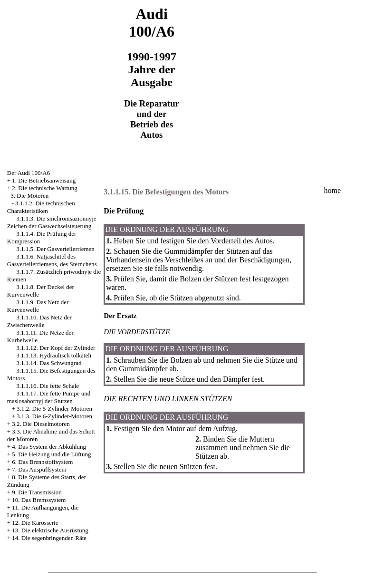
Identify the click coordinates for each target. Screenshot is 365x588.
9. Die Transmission (37, 492)
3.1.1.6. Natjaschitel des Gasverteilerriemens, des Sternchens (52, 260)
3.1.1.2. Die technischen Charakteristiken (41, 207)
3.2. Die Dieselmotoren (41, 424)
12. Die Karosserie (35, 523)
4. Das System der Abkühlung (49, 447)
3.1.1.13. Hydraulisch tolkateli (54, 355)
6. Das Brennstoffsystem (42, 462)
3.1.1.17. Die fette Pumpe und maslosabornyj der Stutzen (49, 397)
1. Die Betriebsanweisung (44, 180)
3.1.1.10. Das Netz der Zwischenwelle (39, 321)
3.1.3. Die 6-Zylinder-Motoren (54, 416)
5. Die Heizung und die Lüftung (51, 454)
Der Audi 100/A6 (29, 173)
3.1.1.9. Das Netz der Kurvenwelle (38, 306)
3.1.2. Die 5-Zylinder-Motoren (54, 409)
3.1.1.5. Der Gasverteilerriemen (55, 249)
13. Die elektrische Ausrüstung (50, 530)
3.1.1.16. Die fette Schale (48, 386)
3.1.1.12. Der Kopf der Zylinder (56, 348)
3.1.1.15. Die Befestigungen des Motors (166, 192)
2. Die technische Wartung (44, 188)
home (333, 190)
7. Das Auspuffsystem (39, 469)
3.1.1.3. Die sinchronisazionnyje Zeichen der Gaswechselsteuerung (52, 222)
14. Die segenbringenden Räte (49, 538)
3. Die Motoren (29, 196)
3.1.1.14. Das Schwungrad (49, 363)
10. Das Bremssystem (39, 500)
